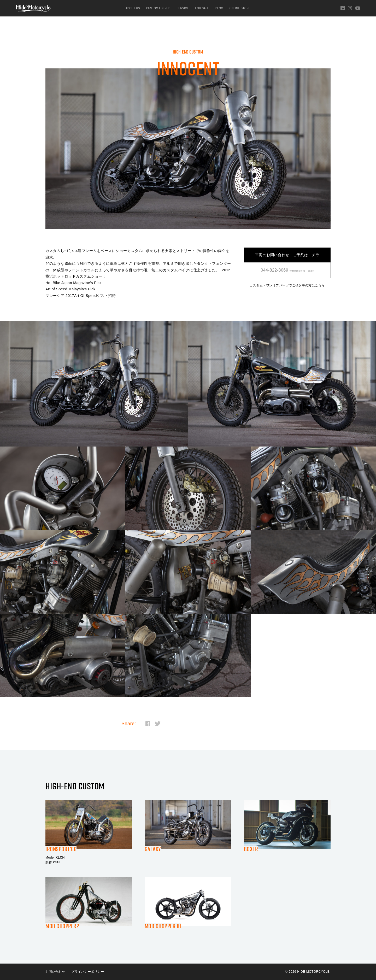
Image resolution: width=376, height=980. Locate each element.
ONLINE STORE (240, 8)
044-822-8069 (287, 270)
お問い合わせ (55, 972)
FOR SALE (202, 8)
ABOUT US (133, 8)
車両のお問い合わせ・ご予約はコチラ (287, 255)
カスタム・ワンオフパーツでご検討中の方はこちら (287, 285)
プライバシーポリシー (88, 972)
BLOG (219, 8)
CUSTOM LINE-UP (158, 8)
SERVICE (183, 8)
